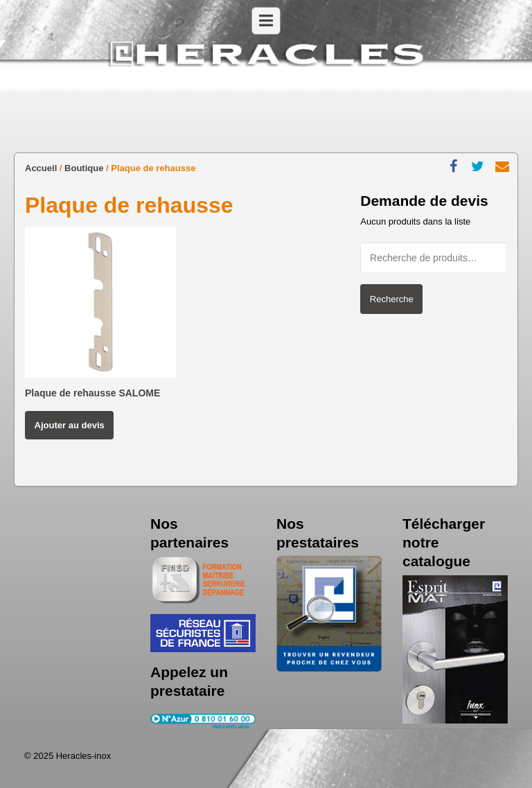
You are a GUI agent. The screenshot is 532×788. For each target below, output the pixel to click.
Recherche (392, 299)
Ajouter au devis (70, 425)
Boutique (84, 168)
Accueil (41, 168)
